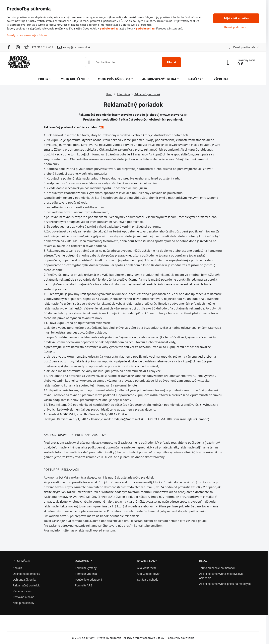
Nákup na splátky (23, 603)
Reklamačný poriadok (26, 585)
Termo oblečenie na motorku (217, 568)
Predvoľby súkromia (109, 638)
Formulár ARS (84, 585)
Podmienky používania (180, 638)
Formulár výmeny (86, 568)
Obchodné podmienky (26, 574)
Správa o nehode (148, 580)
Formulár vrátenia (86, 574)
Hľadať (172, 62)
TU (102, 127)
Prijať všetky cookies (236, 18)
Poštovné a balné (23, 597)
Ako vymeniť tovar (148, 574)
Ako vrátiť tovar (147, 568)
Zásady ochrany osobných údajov (144, 638)
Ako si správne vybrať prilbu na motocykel (225, 584)
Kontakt (17, 568)
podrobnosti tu (109, 28)
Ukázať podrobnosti (236, 27)
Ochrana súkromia (24, 580)
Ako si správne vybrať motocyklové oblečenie (221, 576)
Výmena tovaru (22, 591)
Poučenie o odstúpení (88, 580)
